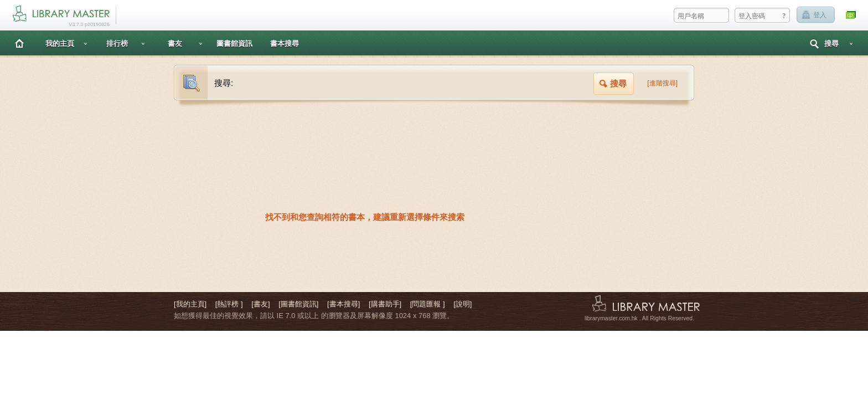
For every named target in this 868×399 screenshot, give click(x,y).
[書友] (260, 304)
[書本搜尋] (343, 304)
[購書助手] (385, 304)
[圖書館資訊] (298, 304)
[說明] (463, 304)
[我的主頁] (190, 304)
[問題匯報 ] (428, 304)
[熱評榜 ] (229, 304)
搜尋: (224, 83)
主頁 (19, 43)
